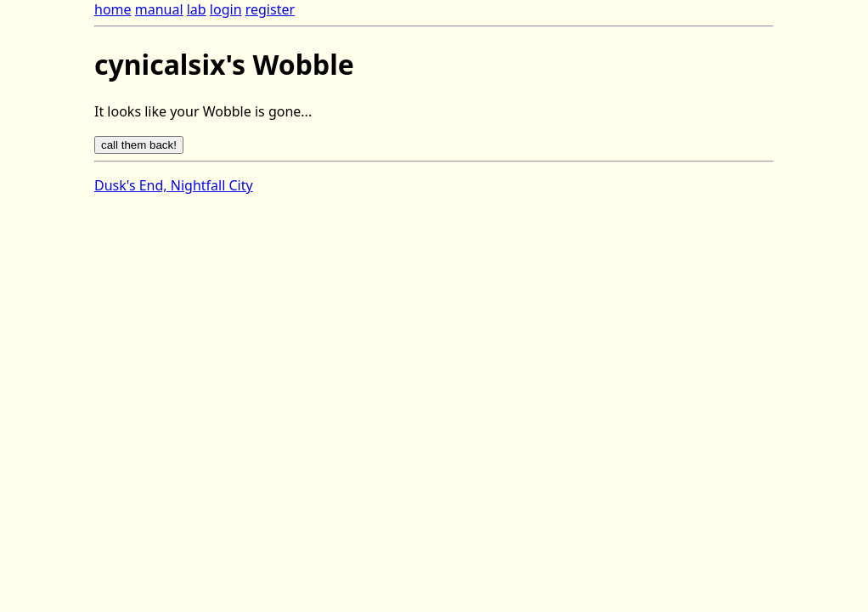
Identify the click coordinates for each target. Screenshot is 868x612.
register (270, 9)
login (226, 9)
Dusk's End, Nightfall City (174, 185)
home (113, 9)
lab (197, 9)
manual (159, 9)
